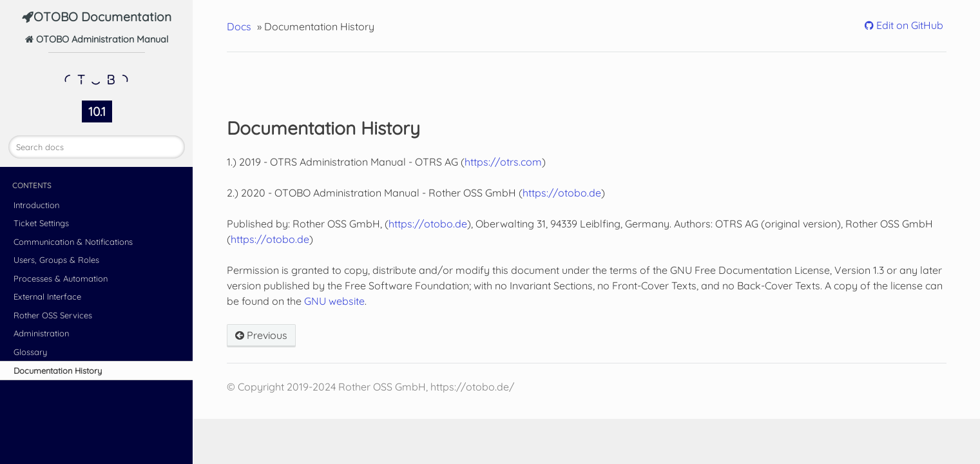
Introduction (36, 205)
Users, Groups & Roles (56, 260)
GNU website (334, 301)
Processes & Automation (61, 278)
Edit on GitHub (908, 25)
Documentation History (58, 371)
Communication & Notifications (73, 242)
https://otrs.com (503, 162)
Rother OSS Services (53, 315)
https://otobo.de (562, 193)
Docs (239, 26)
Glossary (30, 352)
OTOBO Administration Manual (101, 65)
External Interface (47, 296)
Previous (261, 335)
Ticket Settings (41, 223)
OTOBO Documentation (102, 17)
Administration (41, 333)
